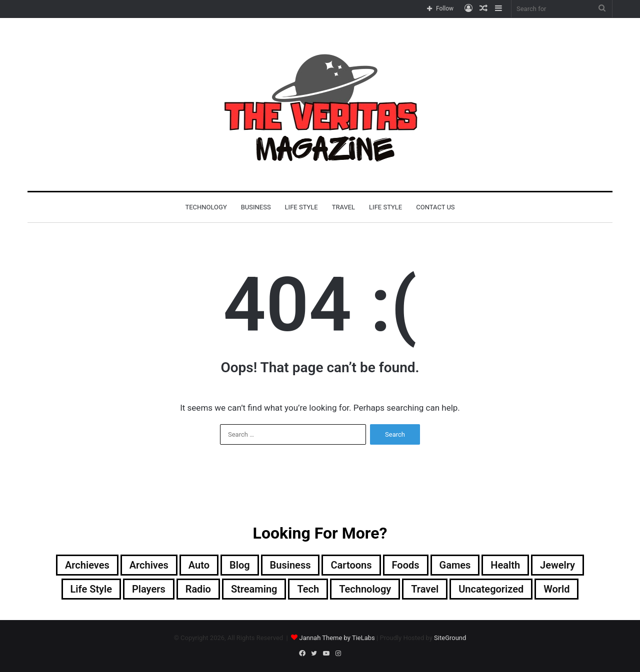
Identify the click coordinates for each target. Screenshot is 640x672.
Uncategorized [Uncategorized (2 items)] (491, 589)
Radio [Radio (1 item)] (198, 589)
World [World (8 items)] (556, 589)
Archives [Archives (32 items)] (149, 565)
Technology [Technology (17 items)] (365, 589)
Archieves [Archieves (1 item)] (87, 565)
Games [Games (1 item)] (455, 565)
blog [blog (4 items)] (240, 565)
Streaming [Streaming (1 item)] (254, 589)
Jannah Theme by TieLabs (337, 638)
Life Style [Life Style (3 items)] (91, 589)
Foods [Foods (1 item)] (406, 565)
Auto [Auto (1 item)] (199, 565)
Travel (343, 207)
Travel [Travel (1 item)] (425, 589)
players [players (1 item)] (149, 589)
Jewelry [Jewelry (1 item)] (557, 565)
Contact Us (435, 207)
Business (256, 207)
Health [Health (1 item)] (505, 565)
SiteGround (450, 638)
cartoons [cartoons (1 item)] (351, 565)
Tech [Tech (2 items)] (308, 589)
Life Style (301, 207)
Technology (206, 207)
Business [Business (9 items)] (290, 565)
